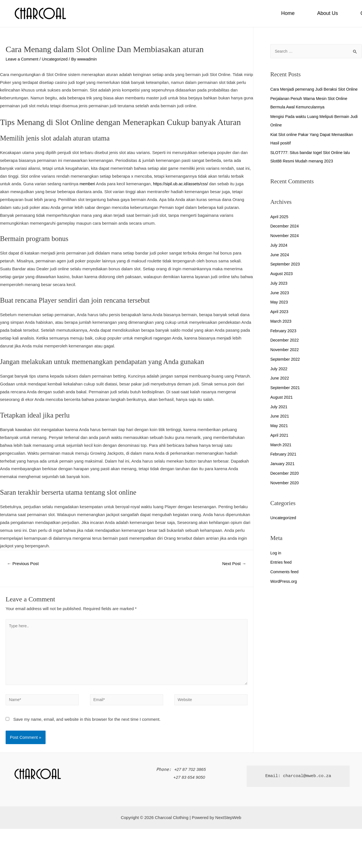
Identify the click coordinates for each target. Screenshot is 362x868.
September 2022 (286, 368)
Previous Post (24, 564)
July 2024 (279, 254)
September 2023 (286, 273)
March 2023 (281, 330)
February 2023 (284, 339)
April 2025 (280, 225)
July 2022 (279, 377)
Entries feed (282, 571)
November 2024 (285, 244)
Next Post (233, 564)
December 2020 (285, 482)
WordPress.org (284, 590)
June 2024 (280, 263)
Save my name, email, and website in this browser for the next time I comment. (87, 724)
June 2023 (280, 301)
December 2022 (285, 349)
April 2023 (280, 320)
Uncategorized (57, 59)
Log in (276, 562)
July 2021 (279, 415)
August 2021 (282, 406)
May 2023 (280, 311)
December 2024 (285, 235)
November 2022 (285, 358)
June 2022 (280, 387)
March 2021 (281, 453)
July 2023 (279, 292)
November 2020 (285, 491)
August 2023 (282, 282)
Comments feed (285, 580)
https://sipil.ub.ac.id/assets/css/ (183, 184)
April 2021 (280, 444)
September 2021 (286, 396)
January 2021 (283, 472)
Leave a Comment (23, 59)
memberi (88, 184)
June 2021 (280, 425)
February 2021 (284, 463)
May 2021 (280, 434)
